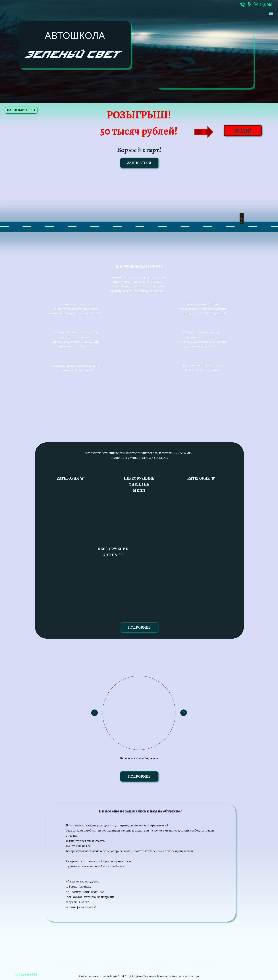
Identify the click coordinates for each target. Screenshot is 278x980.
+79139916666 (26, 974)
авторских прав (192, 976)
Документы (159, 960)
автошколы (159, 964)
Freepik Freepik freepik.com (130, 976)
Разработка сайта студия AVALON (203, 962)
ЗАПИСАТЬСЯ (139, 163)
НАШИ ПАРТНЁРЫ (21, 110)
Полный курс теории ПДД (114, 960)
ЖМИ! (243, 130)
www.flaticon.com (160, 976)
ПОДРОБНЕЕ (139, 627)
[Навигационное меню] (271, 13)
